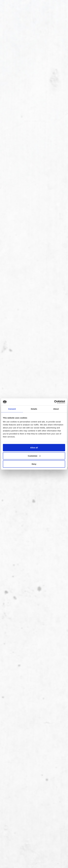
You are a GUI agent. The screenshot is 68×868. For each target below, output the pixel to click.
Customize (34, 456)
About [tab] (56, 409)
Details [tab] (34, 409)
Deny (34, 464)
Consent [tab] (12, 409)
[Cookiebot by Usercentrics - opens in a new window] (54, 402)
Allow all (34, 448)
